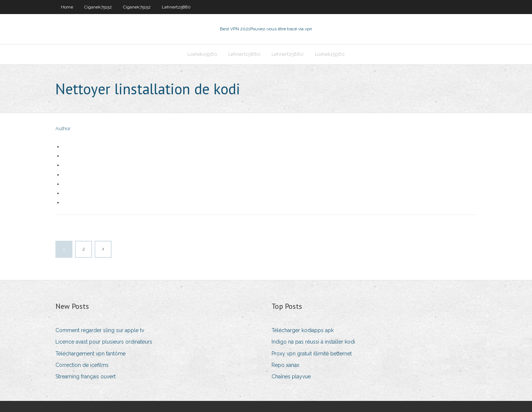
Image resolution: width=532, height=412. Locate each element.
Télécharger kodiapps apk (303, 330)
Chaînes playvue (291, 376)
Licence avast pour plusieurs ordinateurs (104, 342)
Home (67, 7)
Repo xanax (285, 365)
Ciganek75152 (98, 7)
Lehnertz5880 (176, 7)
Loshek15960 (202, 54)
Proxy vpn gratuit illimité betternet (312, 354)
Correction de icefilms (82, 365)
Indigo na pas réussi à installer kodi (313, 342)
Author (63, 129)
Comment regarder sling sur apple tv (100, 330)
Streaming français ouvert (86, 376)
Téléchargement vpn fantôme (91, 354)
